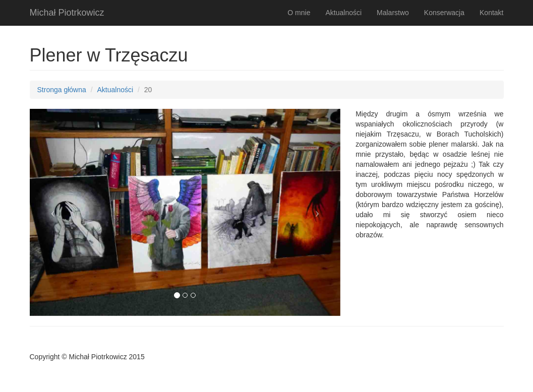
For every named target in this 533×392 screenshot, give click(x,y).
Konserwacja (444, 13)
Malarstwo (393, 13)
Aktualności (343, 13)
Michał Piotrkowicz (67, 13)
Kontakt (491, 13)
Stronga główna (62, 90)
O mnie (299, 13)
